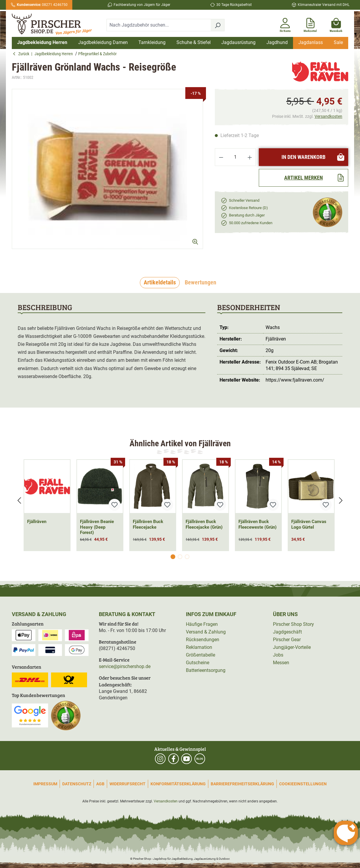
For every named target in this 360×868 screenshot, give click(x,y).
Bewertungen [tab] (201, 282)
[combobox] (159, 25)
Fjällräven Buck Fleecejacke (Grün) (204, 524)
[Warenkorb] (336, 24)
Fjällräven (37, 522)
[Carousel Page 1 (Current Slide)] (173, 557)
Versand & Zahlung (206, 632)
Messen (281, 663)
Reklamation (199, 647)
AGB (100, 784)
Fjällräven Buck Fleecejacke (148, 524)
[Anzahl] (235, 157)
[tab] (160, 283)
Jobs (278, 655)
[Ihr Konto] (285, 24)
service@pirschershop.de (125, 666)
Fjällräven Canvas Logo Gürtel (309, 524)
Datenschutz (77, 784)
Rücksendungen (203, 640)
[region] (107, 174)
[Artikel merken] (303, 178)
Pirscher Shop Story (293, 624)
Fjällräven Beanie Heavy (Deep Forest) (97, 527)
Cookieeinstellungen (303, 784)
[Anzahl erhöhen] (250, 157)
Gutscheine (198, 663)
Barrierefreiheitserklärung (242, 784)
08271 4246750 (42, 5)
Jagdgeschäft (287, 632)
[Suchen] (218, 25)
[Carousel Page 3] (187, 557)
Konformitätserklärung (178, 784)
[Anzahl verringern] (221, 157)
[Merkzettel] (310, 24)
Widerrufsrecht (127, 784)
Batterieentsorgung (206, 670)
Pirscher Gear (287, 640)
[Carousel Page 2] (180, 557)
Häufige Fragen (202, 624)
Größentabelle (201, 655)
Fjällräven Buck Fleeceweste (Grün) (257, 524)
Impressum (45, 784)
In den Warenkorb (313, 157)
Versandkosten (328, 116)
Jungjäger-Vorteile (292, 647)
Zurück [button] (22, 54)
